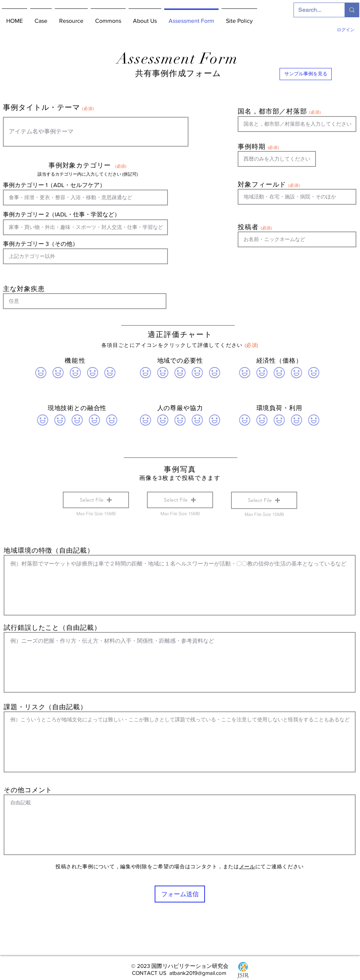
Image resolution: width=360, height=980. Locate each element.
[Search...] (314, 10)
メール (247, 866)
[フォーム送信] (180, 894)
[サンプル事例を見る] (306, 74)
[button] (96, 500)
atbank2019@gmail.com (198, 973)
